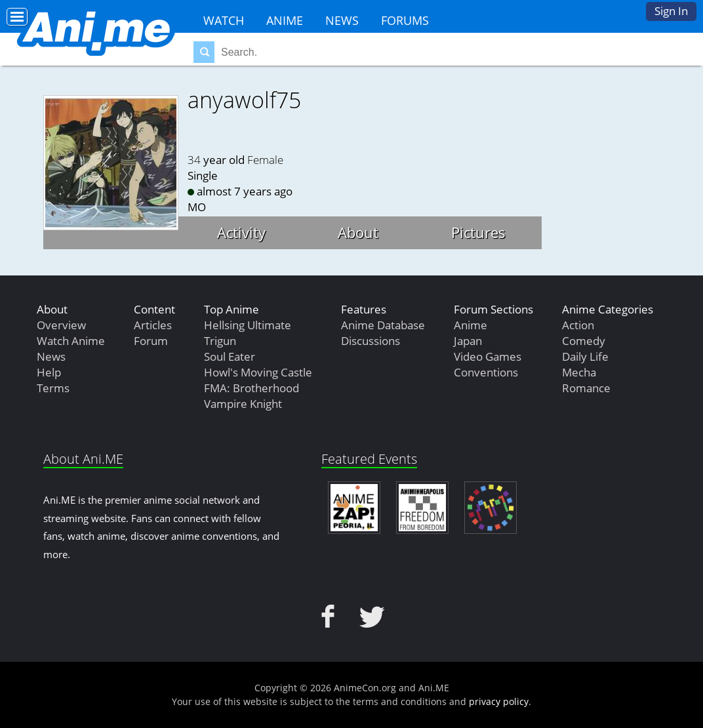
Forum (151, 341)
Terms (53, 388)
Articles (153, 325)
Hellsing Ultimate (248, 325)
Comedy (584, 341)
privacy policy (499, 701)
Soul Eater (230, 356)
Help (49, 372)
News (342, 20)
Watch (224, 20)
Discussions (371, 341)
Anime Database (383, 325)
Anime (285, 20)
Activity (241, 232)
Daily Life (585, 356)
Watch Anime (71, 341)
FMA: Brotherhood (251, 388)
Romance (586, 388)
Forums (405, 20)
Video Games (488, 356)
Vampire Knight (243, 404)
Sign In (671, 11)
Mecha (579, 372)
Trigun (220, 341)
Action (578, 325)
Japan (468, 341)
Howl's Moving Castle (258, 372)
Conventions (486, 372)
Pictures (478, 232)
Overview (61, 325)
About (358, 232)
